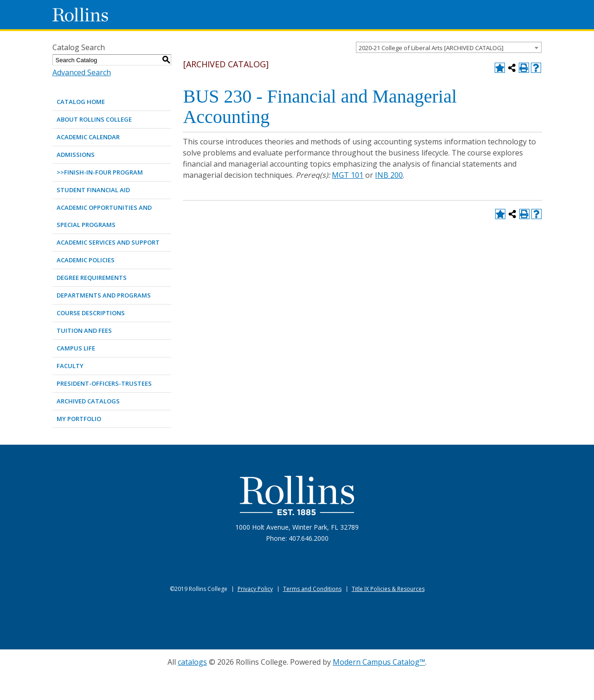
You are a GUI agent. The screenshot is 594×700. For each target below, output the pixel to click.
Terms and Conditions (312, 589)
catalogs (192, 662)
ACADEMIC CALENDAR (88, 137)
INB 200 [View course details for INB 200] (389, 175)
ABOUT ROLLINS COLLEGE (94, 119)
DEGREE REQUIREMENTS (92, 278)
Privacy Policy (255, 589)
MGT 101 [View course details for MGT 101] (348, 175)
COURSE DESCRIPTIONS (91, 313)
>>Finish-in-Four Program (100, 172)
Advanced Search (82, 72)
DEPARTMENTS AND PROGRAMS (104, 295)
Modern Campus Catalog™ (379, 662)
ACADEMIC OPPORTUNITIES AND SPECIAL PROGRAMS (104, 216)
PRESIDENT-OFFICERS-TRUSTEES (104, 383)
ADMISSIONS (76, 155)
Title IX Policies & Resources (388, 589)
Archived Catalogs (88, 401)
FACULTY (70, 366)
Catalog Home (81, 102)
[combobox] (449, 47)
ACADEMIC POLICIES (86, 260)
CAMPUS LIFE (76, 348)
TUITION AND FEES (84, 331)
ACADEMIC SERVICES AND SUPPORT (108, 242)
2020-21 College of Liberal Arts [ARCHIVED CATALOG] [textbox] (431, 48)
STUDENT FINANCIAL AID (93, 190)
